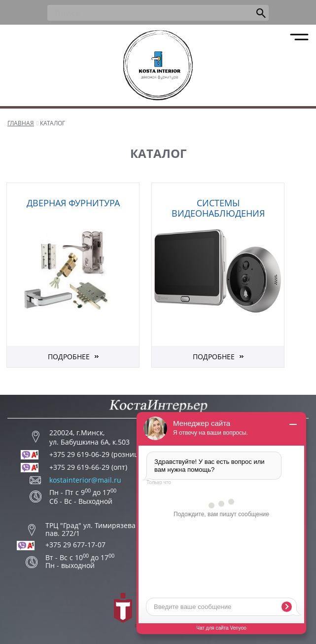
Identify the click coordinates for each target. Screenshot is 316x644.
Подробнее (69, 357)
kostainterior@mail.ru (85, 480)
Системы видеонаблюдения (218, 208)
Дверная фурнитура (73, 203)
